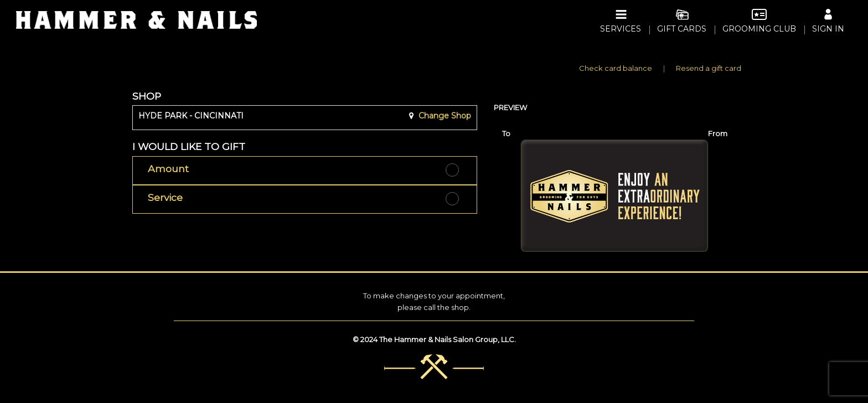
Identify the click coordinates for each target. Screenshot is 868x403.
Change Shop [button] (444, 116)
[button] (305, 170)
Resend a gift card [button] (709, 68)
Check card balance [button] (616, 68)
